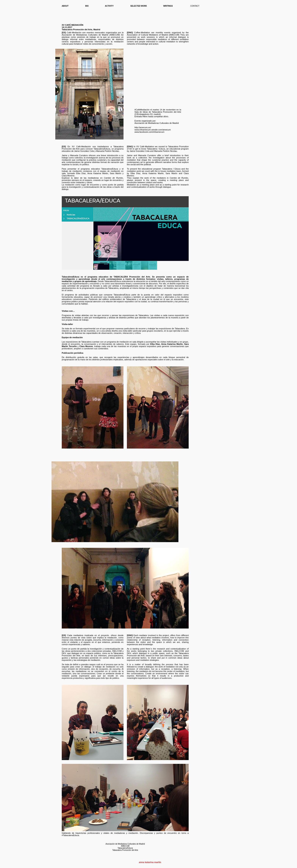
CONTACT (195, 6)
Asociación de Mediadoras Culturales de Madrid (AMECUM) (91, 35)
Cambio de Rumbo (113, 178)
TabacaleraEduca (70, 835)
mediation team (174, 171)
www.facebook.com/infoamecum (149, 132)
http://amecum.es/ (143, 127)
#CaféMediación (142, 110)
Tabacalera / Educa (156, 149)
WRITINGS (168, 6)
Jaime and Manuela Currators (141, 155)
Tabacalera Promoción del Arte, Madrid (81, 29)
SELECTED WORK (139, 6)
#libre (145, 116)
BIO (87, 6)
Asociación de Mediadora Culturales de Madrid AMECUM (125, 845)
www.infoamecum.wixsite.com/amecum (153, 130)
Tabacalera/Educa (102, 149)
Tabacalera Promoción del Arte (125, 850)
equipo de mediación (110, 171)
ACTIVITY (109, 6)
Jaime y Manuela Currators (75, 155)
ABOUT (65, 6)
